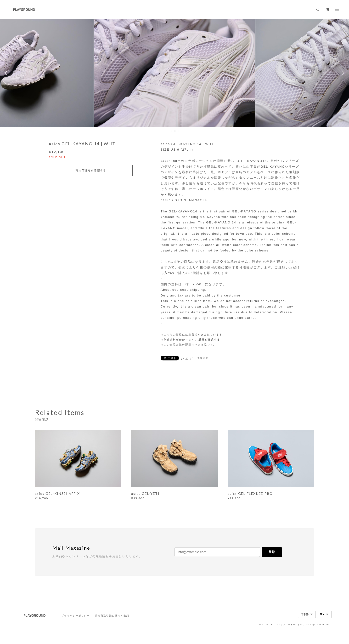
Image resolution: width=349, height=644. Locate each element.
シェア (187, 358)
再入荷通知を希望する (91, 171)
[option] (175, 73)
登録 (272, 552)
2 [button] (175, 131)
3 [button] (178, 131)
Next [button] (342, 73)
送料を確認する (209, 340)
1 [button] (172, 131)
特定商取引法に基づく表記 (112, 616)
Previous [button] (7, 73)
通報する (203, 358)
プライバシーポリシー (76, 616)
